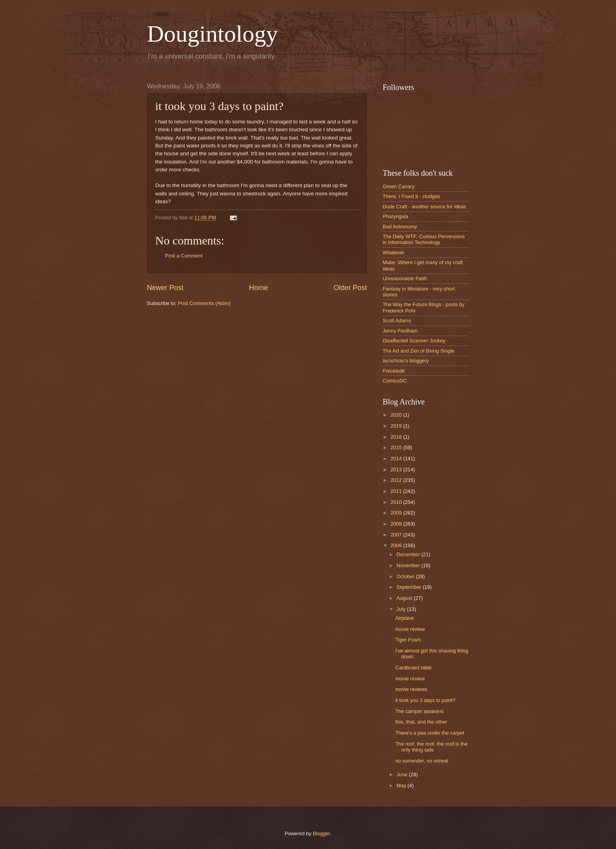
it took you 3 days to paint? (425, 700)
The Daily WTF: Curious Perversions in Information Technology (424, 239)
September (410, 587)
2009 (397, 513)
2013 (397, 470)
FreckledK (394, 371)
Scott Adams (397, 321)
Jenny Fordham (400, 331)
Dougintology (212, 34)
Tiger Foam (408, 640)
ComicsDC (395, 381)
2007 (397, 535)
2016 (397, 437)
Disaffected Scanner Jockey (414, 341)
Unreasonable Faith (405, 278)
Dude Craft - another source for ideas (424, 207)
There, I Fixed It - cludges (411, 196)
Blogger (321, 833)
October (406, 576)
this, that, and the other (421, 722)
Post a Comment (184, 256)
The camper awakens (419, 711)
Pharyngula (395, 216)
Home (258, 288)
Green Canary (399, 187)
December (409, 554)
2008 (397, 524)
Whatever (393, 253)
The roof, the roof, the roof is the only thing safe (431, 747)
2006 (397, 545)
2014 (397, 458)
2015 (397, 447)
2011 (397, 491)
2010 (397, 502)
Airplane (404, 618)
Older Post (350, 288)
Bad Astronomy (400, 227)
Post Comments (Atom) (204, 303)
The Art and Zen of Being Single (419, 351)
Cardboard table (413, 668)
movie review (410, 629)
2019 (397, 426)
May (402, 786)
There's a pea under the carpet (430, 733)
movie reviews (411, 689)
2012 (397, 480)
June (403, 775)
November (409, 565)
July (401, 609)
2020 (397, 415)
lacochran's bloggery (406, 361)
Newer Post (165, 288)
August (405, 598)
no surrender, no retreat (422, 761)
